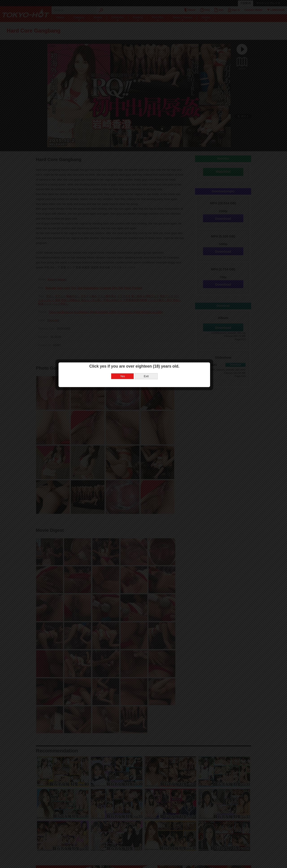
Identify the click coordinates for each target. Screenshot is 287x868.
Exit (155, 436)
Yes (132, 436)
